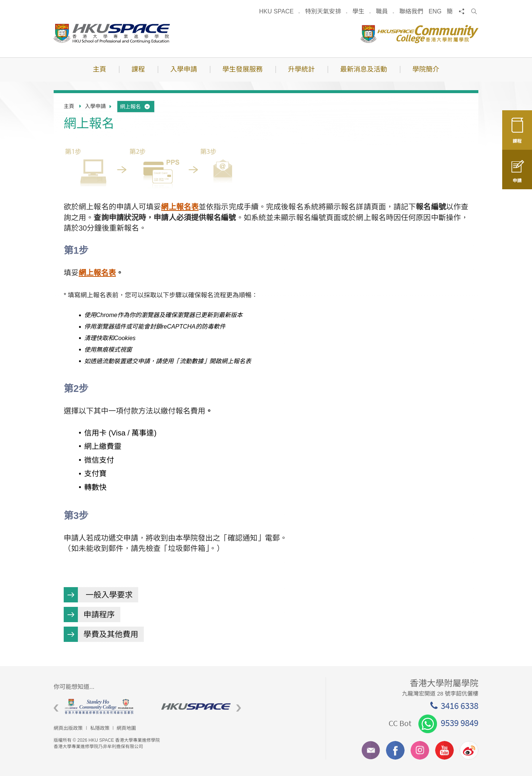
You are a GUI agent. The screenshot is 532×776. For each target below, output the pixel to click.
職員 (382, 11)
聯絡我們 (411, 11)
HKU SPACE (277, 11)
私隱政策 (100, 728)
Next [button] (239, 708)
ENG (435, 11)
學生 (358, 11)
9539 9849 (448, 723)
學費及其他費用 (111, 634)
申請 (517, 176)
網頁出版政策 (68, 728)
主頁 (69, 106)
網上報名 (135, 107)
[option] (102, 707)
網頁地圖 (126, 728)
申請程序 (99, 615)
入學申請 (95, 106)
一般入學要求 (108, 595)
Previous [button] (56, 708)
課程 (517, 135)
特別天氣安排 (323, 11)
